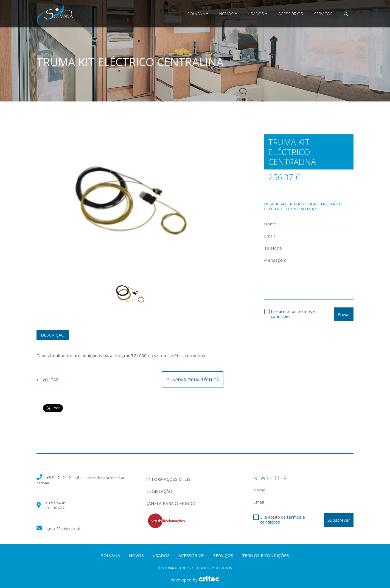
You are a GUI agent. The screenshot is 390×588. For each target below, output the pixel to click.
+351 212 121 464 (65, 477)
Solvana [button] (196, 14)
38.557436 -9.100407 (55, 505)
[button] (346, 14)
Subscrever (339, 520)
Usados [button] (256, 14)
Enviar (344, 314)
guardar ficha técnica (193, 380)
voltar (48, 380)
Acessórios (291, 14)
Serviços (323, 14)
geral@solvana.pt (64, 528)
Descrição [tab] (53, 335)
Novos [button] (226, 14)
